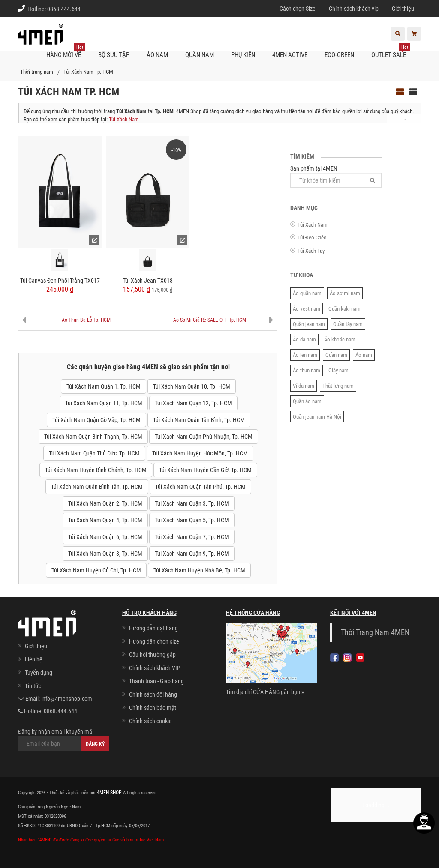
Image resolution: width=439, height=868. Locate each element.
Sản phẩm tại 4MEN (336, 176)
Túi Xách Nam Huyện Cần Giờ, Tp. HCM (205, 470)
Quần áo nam (307, 401)
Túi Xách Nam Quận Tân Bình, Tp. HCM (199, 420)
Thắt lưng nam (338, 386)
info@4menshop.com (67, 699)
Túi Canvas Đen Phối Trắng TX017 (60, 281)
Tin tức (33, 686)
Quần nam (336, 355)
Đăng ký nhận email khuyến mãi (64, 740)
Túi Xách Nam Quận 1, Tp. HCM (104, 386)
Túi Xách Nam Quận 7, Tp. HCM (192, 537)
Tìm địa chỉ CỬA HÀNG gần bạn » (265, 692)
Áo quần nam (307, 293)
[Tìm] (373, 180)
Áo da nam (304, 340)
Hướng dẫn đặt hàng (153, 628)
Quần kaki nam (344, 309)
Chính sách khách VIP (155, 668)
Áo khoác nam (340, 340)
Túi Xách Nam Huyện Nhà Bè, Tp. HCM (199, 570)
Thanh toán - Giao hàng (156, 681)
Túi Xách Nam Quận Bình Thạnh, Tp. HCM (93, 437)
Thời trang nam (37, 72)
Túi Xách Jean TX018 (148, 281)
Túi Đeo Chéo (312, 238)
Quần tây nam (348, 324)
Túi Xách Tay (311, 251)
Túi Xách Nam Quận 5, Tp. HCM (192, 520)
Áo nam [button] (157, 55)
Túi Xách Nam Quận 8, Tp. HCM (105, 554)
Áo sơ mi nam (345, 293)
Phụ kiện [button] (243, 55)
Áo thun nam (307, 370)
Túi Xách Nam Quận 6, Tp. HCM (105, 537)
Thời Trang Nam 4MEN (375, 632)
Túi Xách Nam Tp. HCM (88, 72)
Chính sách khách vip (354, 9)
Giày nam (338, 370)
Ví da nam (304, 386)
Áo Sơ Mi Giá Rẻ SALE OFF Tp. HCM (210, 320)
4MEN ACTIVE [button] (290, 55)
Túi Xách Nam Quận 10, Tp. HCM (192, 386)
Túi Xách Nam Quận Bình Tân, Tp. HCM (97, 487)
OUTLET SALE (391, 51)
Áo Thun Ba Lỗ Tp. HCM (86, 320)
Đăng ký (95, 744)
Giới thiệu (403, 9)
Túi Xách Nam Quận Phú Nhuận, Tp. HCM (204, 437)
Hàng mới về (66, 51)
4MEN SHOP (108, 792)
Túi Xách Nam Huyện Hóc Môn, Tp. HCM (200, 453)
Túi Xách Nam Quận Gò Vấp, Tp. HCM (96, 420)
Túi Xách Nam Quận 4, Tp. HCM (105, 520)
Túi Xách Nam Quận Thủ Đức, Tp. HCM (94, 453)
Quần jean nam (309, 324)
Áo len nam (305, 355)
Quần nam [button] (200, 55)
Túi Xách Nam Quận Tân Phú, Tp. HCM (200, 487)
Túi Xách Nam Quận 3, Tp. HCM (192, 503)
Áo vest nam (307, 309)
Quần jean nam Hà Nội (317, 417)
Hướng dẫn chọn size (154, 641)
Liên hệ (34, 659)
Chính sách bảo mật (153, 708)
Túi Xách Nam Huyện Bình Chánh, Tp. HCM (96, 470)
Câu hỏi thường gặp (152, 655)
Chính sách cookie (150, 721)
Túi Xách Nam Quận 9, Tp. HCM (192, 554)
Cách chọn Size (298, 9)
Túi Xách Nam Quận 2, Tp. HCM (105, 503)
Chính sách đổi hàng (153, 694)
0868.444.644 (64, 9)
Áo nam (364, 355)
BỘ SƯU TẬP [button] (114, 55)
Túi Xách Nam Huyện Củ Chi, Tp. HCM (96, 570)
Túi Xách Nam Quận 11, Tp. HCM (104, 403)
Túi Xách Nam (124, 119)
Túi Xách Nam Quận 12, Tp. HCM (193, 403)
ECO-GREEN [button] (339, 55)
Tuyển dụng (39, 673)
